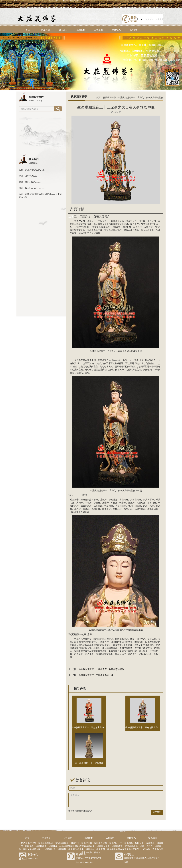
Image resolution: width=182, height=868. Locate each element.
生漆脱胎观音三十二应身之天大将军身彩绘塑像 (101, 669)
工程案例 (99, 30)
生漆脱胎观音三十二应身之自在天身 (96, 675)
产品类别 (45, 30)
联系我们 (134, 30)
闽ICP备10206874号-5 (85, 862)
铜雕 (76, 651)
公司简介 (63, 30)
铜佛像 (125, 648)
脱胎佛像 (143, 648)
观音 (71, 216)
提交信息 (157, 812)
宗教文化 (81, 30)
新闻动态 (116, 30)
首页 (28, 30)
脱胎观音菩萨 (109, 98)
